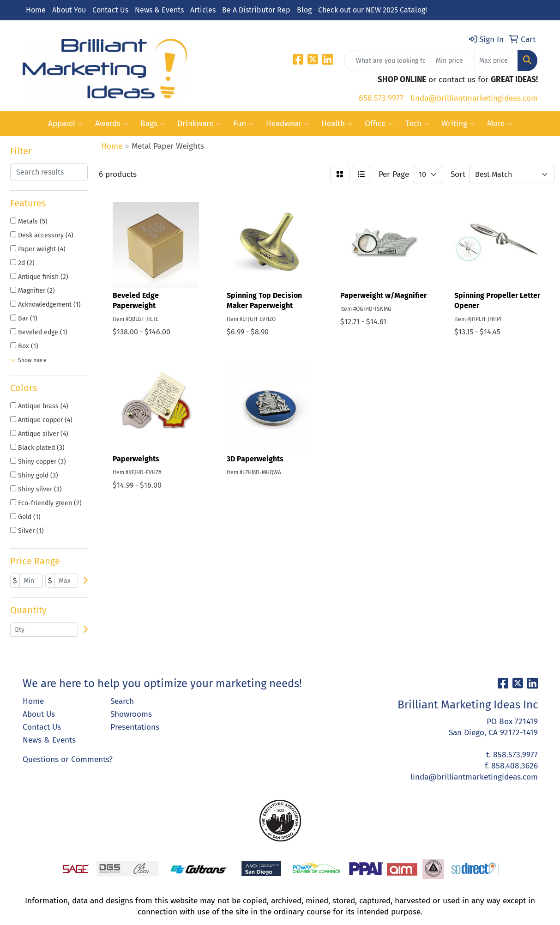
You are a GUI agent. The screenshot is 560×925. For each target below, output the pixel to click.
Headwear (288, 124)
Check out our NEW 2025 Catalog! (373, 10)
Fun (244, 124)
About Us (39, 714)
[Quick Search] (388, 60)
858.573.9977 (381, 98)
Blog (304, 10)
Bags (153, 124)
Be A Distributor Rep (256, 10)
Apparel (66, 124)
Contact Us (110, 10)
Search (122, 701)
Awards (112, 124)
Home (36, 10)
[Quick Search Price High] (496, 60)
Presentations (135, 727)
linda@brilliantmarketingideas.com (474, 98)
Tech (417, 124)
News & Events (159, 10)
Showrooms (131, 714)
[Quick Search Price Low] (453, 60)
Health (337, 124)
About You (69, 10)
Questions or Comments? (68, 759)
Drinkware (199, 124)
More (500, 124)
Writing (458, 124)
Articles (203, 10)
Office (379, 124)
